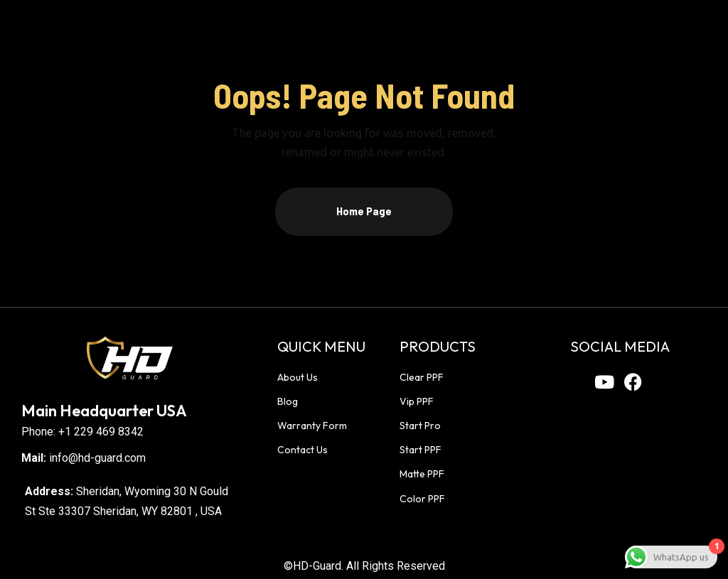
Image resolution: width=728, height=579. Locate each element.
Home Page (364, 211)
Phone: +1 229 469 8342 (82, 432)
